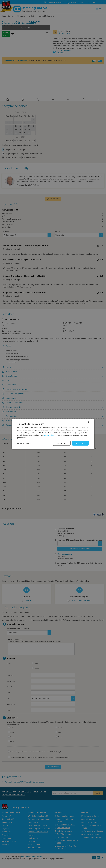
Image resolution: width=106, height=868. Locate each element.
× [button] (91, 421)
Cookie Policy (49, 435)
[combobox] (88, 422)
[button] (24, 443)
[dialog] (53, 434)
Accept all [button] (80, 443)
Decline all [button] (62, 443)
